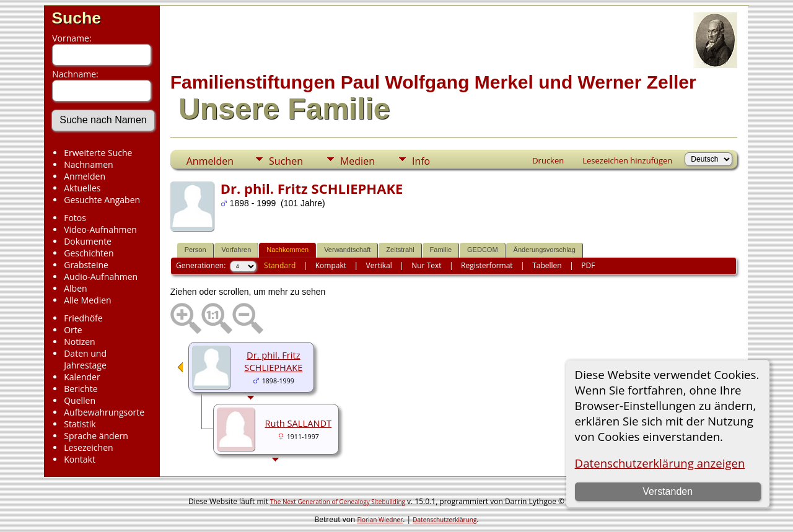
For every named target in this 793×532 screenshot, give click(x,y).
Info (421, 161)
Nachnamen (88, 164)
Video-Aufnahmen (100, 229)
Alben (75, 288)
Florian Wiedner (380, 520)
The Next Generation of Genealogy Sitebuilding (338, 502)
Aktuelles (82, 188)
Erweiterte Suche (98, 153)
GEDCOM (483, 250)
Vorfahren (237, 250)
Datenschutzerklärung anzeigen (660, 463)
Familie (441, 250)
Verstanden (668, 491)
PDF (588, 265)
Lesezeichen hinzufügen (627, 160)
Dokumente (88, 241)
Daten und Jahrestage (85, 359)
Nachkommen (287, 250)
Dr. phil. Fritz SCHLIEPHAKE (273, 361)
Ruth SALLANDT (299, 423)
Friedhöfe (83, 318)
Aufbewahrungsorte (104, 412)
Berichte (81, 389)
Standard (280, 265)
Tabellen (547, 265)
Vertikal (379, 265)
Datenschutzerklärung (445, 520)
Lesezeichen (88, 447)
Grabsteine (86, 265)
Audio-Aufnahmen (101, 277)
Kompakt (331, 265)
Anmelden (85, 176)
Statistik (80, 424)
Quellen (80, 400)
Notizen (80, 342)
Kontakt (80, 459)
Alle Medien (87, 300)
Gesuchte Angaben (102, 200)
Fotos (75, 218)
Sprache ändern (96, 436)
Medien (357, 161)
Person (195, 250)
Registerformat (487, 265)
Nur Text (426, 265)
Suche (76, 18)
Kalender (82, 377)
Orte (73, 330)
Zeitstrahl (400, 250)
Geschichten (89, 253)
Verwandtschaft (347, 250)
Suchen (286, 161)
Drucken (548, 160)
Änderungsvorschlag (545, 250)
